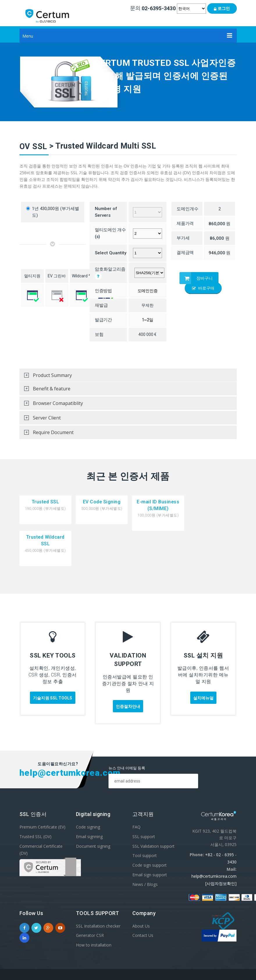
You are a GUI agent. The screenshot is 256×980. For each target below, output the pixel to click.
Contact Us (143, 900)
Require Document (47, 434)
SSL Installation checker (98, 890)
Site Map (227, 947)
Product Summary (46, 377)
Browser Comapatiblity (51, 405)
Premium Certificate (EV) (42, 791)
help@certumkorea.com (214, 841)
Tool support (145, 820)
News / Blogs (145, 849)
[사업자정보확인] (221, 848)
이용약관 (172, 947)
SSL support (144, 801)
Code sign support (150, 830)
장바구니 (196, 278)
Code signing (88, 791)
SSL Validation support (153, 811)
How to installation (94, 910)
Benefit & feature (45, 390)
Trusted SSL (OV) (35, 801)
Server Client (40, 420)
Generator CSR (90, 900)
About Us (141, 890)
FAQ (136, 791)
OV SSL (33, 147)
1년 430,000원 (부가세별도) (53, 212)
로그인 (222, 8)
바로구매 (203, 288)
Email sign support (150, 839)
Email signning (89, 801)
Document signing (93, 811)
